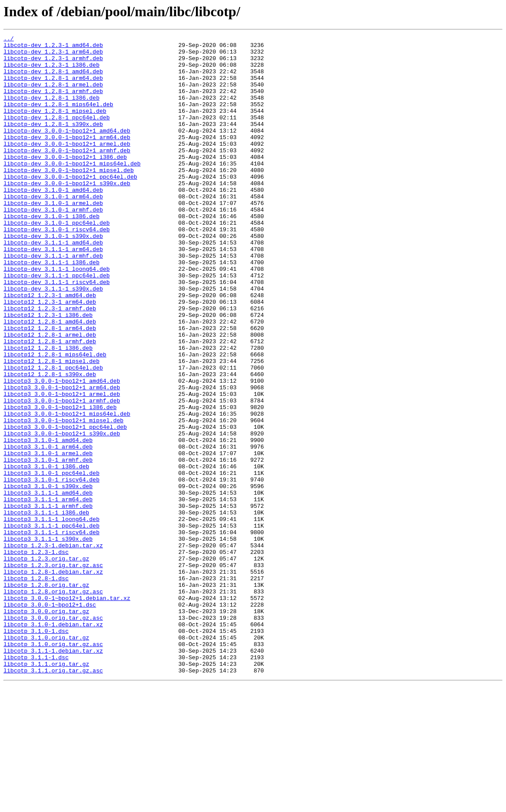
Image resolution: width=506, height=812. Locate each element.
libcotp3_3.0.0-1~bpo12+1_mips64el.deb (67, 490)
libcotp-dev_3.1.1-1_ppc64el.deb (57, 324)
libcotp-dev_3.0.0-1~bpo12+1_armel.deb (67, 166)
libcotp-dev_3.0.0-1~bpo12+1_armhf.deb (67, 174)
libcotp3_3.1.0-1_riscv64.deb (51, 569)
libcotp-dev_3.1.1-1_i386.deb (51, 308)
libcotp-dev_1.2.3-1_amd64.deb (53, 47)
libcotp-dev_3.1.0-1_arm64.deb (53, 229)
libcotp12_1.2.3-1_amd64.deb (50, 348)
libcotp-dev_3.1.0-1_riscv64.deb (57, 269)
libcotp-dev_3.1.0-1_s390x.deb (53, 277)
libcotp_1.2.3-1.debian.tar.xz (53, 648)
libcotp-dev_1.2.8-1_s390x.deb (53, 142)
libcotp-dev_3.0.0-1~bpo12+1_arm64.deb (67, 158)
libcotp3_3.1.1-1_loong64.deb (51, 616)
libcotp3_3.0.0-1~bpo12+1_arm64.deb (62, 458)
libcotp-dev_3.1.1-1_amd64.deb (53, 284)
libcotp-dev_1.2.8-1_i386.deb (51, 111)
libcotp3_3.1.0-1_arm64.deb (48, 529)
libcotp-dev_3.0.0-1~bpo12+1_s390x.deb (67, 213)
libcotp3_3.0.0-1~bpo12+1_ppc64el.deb (65, 506)
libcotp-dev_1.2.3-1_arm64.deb (53, 55)
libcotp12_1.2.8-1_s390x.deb (50, 442)
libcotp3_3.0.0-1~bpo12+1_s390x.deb (62, 514)
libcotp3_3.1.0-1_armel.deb (48, 537)
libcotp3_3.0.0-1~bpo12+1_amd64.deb (62, 450)
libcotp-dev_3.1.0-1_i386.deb (51, 253)
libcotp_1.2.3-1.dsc (36, 656)
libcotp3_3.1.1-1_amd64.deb (48, 585)
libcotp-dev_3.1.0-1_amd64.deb (53, 221)
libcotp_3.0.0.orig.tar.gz (46, 727)
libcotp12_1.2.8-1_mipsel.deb (51, 427)
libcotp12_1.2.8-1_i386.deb (48, 411)
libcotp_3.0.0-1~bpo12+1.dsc (50, 719)
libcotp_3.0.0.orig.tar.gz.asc (53, 735)
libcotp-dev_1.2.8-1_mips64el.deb (58, 119)
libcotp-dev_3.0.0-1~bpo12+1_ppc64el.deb (70, 205)
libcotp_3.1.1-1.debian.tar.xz (53, 774)
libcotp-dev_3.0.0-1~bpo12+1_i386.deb (65, 182)
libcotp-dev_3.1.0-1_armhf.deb (53, 245)
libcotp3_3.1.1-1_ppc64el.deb (51, 624)
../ (9, 40)
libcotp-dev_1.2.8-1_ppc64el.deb (57, 134)
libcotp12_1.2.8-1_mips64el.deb (55, 419)
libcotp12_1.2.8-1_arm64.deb (50, 387)
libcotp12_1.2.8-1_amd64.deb (50, 379)
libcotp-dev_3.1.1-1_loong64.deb (57, 316)
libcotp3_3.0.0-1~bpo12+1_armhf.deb (62, 474)
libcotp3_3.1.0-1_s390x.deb (48, 577)
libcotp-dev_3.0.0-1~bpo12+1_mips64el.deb (72, 190)
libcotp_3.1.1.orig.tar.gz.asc (53, 798)
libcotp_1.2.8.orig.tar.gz (46, 695)
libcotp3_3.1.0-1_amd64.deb (48, 521)
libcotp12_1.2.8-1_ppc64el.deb (53, 435)
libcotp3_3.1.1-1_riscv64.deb (51, 632)
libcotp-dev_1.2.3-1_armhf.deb (53, 63)
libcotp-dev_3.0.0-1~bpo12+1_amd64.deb (67, 150)
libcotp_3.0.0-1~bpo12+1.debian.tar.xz (67, 711)
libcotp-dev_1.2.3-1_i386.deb (51, 71)
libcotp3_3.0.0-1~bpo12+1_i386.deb (60, 482)
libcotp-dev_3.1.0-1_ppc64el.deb (57, 261)
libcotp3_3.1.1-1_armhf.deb (48, 600)
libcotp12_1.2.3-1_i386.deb (48, 371)
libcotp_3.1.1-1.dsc (36, 782)
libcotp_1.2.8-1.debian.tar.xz (53, 679)
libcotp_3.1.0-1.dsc (36, 751)
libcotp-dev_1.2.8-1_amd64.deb (53, 79)
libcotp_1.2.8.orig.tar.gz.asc (53, 703)
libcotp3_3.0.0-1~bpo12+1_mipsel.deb (63, 498)
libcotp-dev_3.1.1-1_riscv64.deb (57, 332)
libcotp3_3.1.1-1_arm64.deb (48, 593)
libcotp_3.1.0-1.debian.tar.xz (53, 743)
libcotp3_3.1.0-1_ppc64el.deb (51, 561)
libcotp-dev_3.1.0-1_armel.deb (53, 237)
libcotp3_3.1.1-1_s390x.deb (48, 640)
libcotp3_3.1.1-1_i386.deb (46, 608)
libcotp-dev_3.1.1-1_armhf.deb (53, 300)
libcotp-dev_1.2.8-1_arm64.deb (53, 87)
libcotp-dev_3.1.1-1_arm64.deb (53, 292)
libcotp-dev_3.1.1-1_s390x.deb (53, 340)
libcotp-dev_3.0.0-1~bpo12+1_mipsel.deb (69, 198)
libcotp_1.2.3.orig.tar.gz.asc (53, 672)
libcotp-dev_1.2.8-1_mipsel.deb (55, 126)
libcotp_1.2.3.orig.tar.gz (46, 664)
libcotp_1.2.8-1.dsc (36, 687)
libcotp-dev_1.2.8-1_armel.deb (53, 95)
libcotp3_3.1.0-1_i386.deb (46, 553)
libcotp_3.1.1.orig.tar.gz (46, 790)
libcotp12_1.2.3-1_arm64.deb (50, 356)
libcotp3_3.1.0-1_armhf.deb (48, 545)
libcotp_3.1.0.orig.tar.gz (46, 758)
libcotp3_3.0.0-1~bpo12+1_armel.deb (62, 466)
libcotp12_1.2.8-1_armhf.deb (50, 403)
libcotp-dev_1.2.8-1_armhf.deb (53, 103)
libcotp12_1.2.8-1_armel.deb (50, 395)
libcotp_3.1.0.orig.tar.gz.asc (53, 766)
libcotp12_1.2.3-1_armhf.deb (50, 363)
